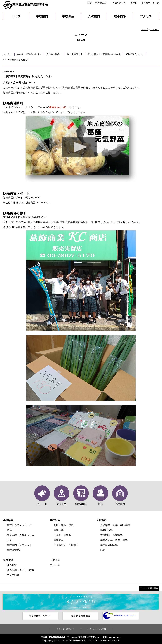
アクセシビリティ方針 (97, 629)
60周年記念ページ (134, 54)
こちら (39, 93)
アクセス (146, 16)
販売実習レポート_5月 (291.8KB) (22, 198)
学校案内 (42, 16)
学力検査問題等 (109, 545)
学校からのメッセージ (19, 525)
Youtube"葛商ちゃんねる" (16, 60)
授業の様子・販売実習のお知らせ (104, 54)
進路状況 (12, 565)
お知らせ (7, 54)
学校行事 (59, 530)
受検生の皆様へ (54, 54)
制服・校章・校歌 (64, 525)
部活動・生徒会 (62, 535)
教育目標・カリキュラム (21, 535)
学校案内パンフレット (19, 545)
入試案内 (94, 16)
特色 (9, 530)
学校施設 (59, 540)
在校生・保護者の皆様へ (29, 54)
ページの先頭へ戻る (149, 588)
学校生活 (68, 16)
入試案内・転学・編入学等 (115, 525)
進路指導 (120, 16)
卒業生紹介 (13, 575)
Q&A (103, 550)
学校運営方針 (14, 550)
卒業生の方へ (119, 3)
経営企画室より (75, 54)
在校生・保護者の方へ (98, 3)
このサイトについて (65, 629)
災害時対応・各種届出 (66, 545)
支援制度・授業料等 (112, 535)
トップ (16, 16)
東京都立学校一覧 (150, 3)
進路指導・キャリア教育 (21, 570)
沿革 (9, 540)
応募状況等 (107, 530)
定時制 (134, 3)
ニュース (155, 30)
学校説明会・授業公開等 (114, 540)
